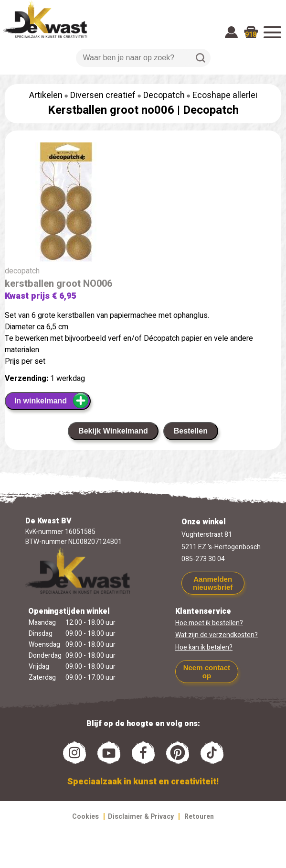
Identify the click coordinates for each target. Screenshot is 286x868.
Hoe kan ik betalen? (204, 647)
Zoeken (201, 58)
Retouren (199, 817)
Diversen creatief (103, 95)
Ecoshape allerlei (225, 95)
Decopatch (164, 95)
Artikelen (46, 95)
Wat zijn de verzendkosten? (217, 635)
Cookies (85, 817)
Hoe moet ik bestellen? (209, 623)
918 (251, 35)
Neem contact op (207, 672)
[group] (143, 204)
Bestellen (191, 431)
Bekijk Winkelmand (113, 431)
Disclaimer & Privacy (141, 817)
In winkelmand (52, 401)
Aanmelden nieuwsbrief (213, 583)
